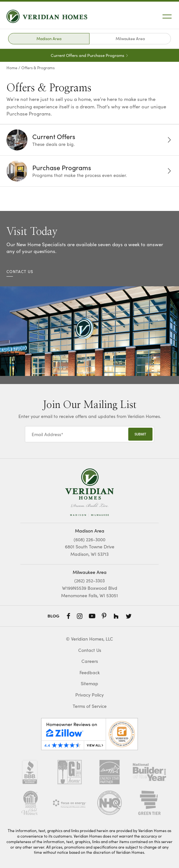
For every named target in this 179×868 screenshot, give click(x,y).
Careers (90, 661)
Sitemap (89, 683)
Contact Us (90, 650)
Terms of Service (90, 706)
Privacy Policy (89, 695)
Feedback (90, 672)
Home (12, 68)
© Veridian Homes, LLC (89, 639)
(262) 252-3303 (89, 581)
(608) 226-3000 (89, 539)
